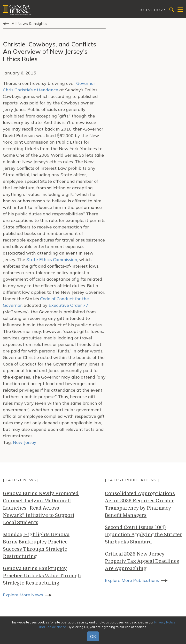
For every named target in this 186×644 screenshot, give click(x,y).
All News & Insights (29, 23)
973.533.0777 (153, 10)
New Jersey (25, 442)
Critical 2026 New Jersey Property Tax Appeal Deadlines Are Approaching (142, 561)
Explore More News (23, 595)
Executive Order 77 (69, 305)
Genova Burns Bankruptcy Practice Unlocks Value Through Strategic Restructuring (42, 576)
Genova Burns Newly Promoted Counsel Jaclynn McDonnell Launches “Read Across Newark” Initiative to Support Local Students (41, 508)
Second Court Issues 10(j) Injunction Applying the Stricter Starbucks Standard (143, 535)
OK (93, 636)
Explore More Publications (132, 580)
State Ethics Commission (52, 260)
